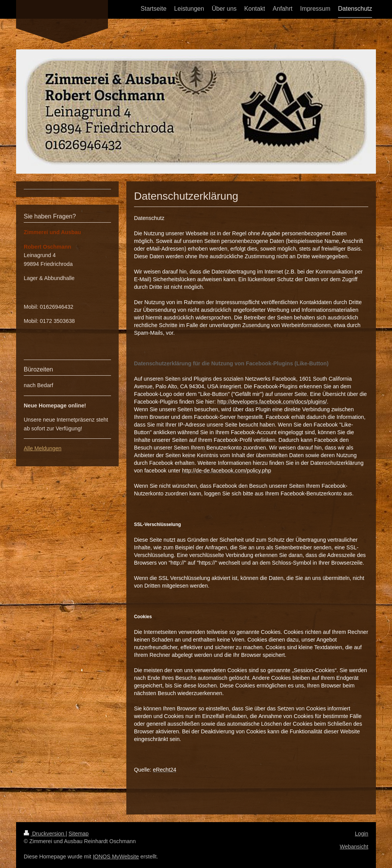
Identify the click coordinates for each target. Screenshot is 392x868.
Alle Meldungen (43, 448)
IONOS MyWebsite (116, 857)
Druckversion (45, 834)
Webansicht (354, 847)
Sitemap (78, 834)
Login (362, 834)
